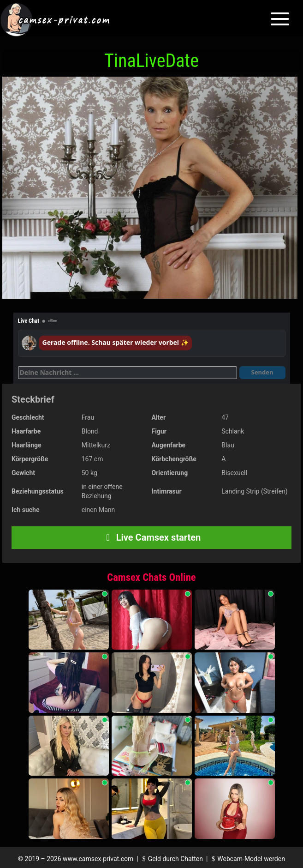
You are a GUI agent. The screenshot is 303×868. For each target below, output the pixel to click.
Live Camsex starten (152, 537)
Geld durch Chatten (171, 859)
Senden (262, 372)
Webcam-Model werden (247, 859)
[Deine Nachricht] (128, 373)
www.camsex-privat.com (98, 859)
